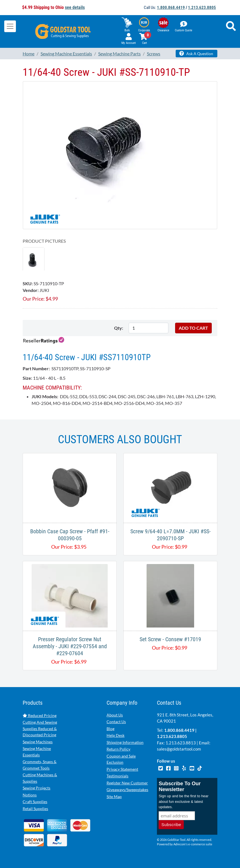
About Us (115, 715)
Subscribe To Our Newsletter (180, 786)
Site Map (114, 797)
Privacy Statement (122, 769)
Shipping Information (125, 742)
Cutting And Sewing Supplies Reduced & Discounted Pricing (40, 728)
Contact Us (116, 722)
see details (75, 7)
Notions (30, 795)
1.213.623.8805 (202, 8)
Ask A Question (196, 53)
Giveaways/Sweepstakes (127, 790)
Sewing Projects (37, 788)
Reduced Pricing (40, 715)
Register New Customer (127, 783)
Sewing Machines (38, 742)
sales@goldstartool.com (179, 749)
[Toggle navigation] (10, 26)
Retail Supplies (35, 809)
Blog (110, 729)
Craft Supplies (35, 802)
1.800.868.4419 (171, 8)
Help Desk (116, 735)
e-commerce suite (200, 844)
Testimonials (117, 776)
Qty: (119, 328)
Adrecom (179, 844)
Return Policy (118, 749)
